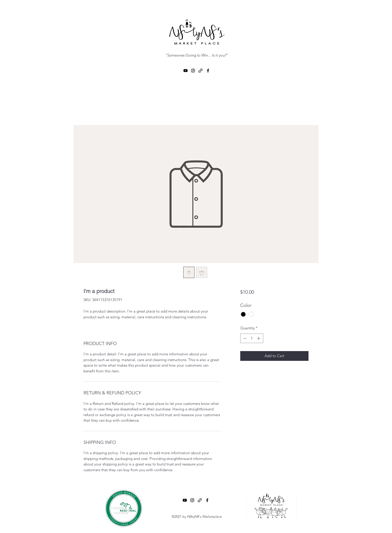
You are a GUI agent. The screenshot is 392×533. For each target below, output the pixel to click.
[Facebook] (208, 71)
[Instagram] (193, 71)
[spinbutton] (252, 338)
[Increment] (259, 338)
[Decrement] (244, 338)
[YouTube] (185, 71)
